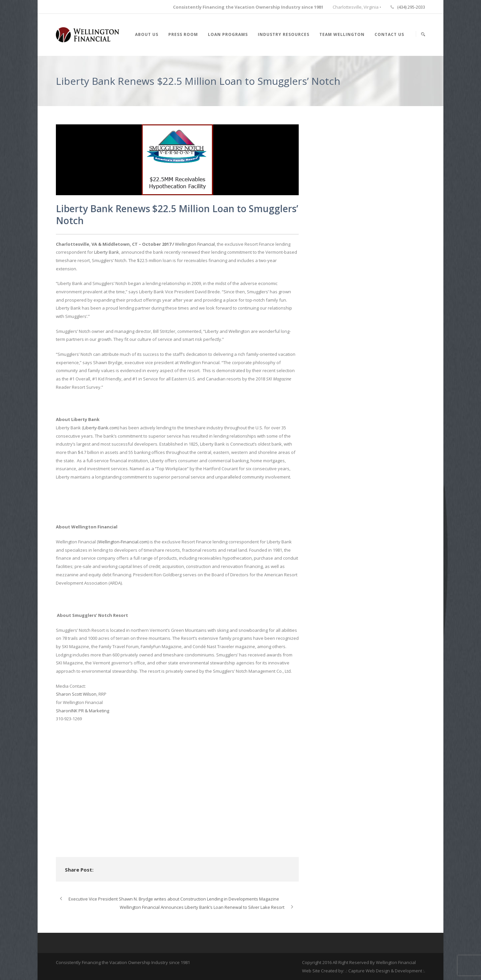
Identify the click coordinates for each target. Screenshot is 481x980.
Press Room (183, 34)
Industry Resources (284, 34)
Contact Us (389, 34)
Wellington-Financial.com (123, 542)
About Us (147, 34)
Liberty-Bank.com (100, 428)
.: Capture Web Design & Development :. (385, 971)
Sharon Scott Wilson (76, 694)
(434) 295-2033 (411, 7)
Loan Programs (228, 34)
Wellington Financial (195, 244)
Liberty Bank (107, 252)
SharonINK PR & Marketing (82, 711)
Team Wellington (342, 34)
